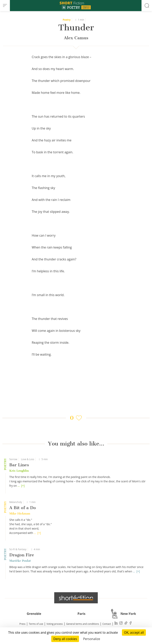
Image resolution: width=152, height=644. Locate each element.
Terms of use (36, 624)
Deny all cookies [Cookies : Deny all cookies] (65, 639)
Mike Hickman (20, 513)
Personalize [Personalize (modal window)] (92, 639)
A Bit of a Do (23, 508)
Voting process (55, 624)
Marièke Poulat (20, 561)
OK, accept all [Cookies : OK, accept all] (134, 632)
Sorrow (13, 459)
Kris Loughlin (19, 471)
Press (22, 624)
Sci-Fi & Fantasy (18, 549)
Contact (107, 624)
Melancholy (16, 502)
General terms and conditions (83, 624)
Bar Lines (19, 465)
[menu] (5, 6)
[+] (23, 486)
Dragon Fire (22, 555)
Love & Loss (28, 459)
